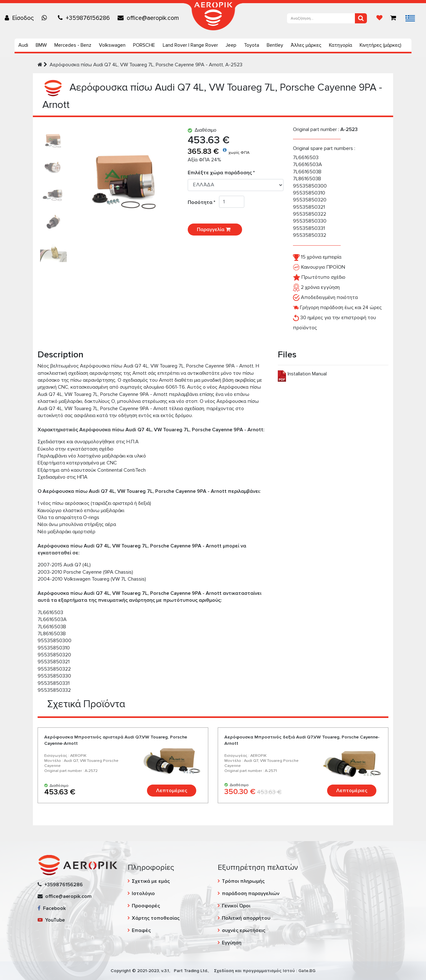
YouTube (51, 920)
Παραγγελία (215, 230)
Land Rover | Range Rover (190, 45)
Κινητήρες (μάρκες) (380, 45)
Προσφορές (146, 906)
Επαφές (141, 930)
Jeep (231, 45)
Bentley (275, 45)
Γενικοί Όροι (236, 906)
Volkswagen (112, 45)
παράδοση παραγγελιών (251, 893)
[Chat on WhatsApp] (46, 18)
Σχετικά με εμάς (151, 881)
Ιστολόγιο (143, 893)
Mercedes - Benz (73, 45)
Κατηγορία (341, 45)
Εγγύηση (232, 943)
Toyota (252, 45)
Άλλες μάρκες (306, 45)
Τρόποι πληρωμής (243, 881)
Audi (23, 45)
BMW (41, 45)
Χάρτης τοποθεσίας (156, 918)
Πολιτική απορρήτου (246, 918)
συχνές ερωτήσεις (243, 930)
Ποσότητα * (203, 202)
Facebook (52, 908)
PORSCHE (144, 45)
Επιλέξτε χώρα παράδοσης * (221, 173)
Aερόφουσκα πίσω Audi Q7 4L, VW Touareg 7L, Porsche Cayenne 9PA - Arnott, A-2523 (146, 65)
